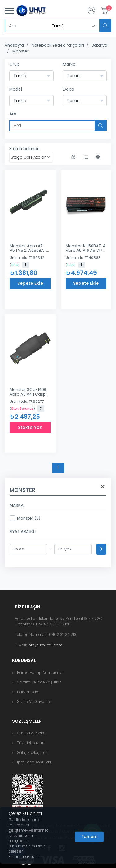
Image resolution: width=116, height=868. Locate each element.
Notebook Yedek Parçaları (58, 45)
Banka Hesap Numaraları (40, 673)
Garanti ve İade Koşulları (39, 682)
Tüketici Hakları (31, 743)
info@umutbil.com (45, 645)
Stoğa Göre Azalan (29, 157)
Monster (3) (25, 518)
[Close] (89, 837)
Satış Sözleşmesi (33, 752)
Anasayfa (14, 45)
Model (16, 89)
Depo (69, 89)
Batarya (99, 45)
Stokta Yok (30, 427)
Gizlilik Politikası (31, 733)
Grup (14, 64)
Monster (21, 51)
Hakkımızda (28, 692)
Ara (13, 114)
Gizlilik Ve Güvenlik (34, 702)
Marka (69, 64)
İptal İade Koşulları (34, 762)
